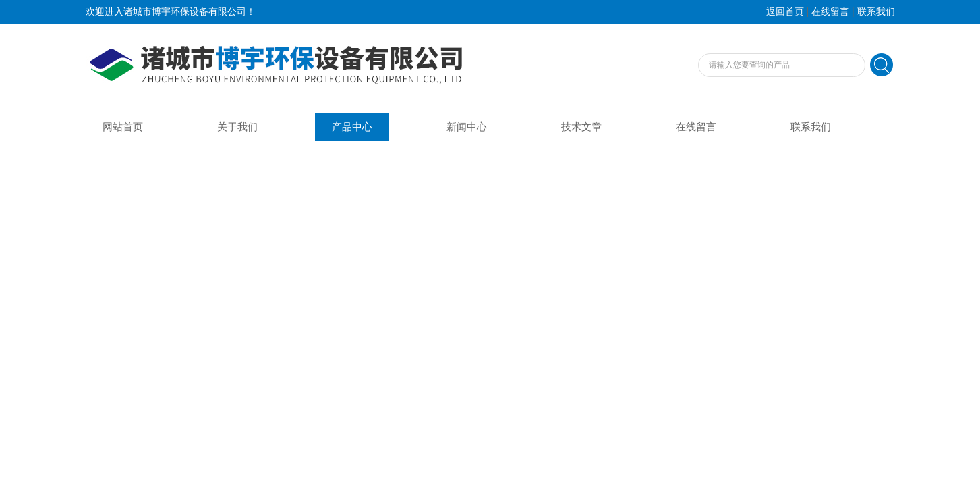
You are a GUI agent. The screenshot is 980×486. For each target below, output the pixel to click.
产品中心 (352, 127)
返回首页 (785, 12)
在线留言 (830, 12)
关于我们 (237, 127)
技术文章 (581, 127)
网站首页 (123, 127)
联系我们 (876, 12)
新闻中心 (467, 127)
